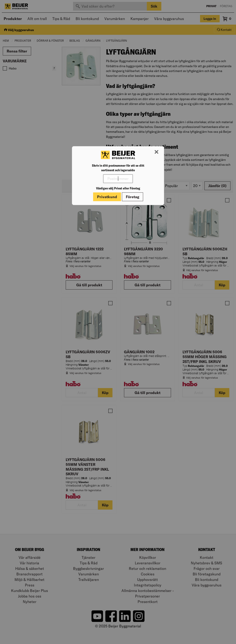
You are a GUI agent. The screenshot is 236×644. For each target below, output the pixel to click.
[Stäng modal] (156, 152)
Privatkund (107, 197)
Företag (133, 197)
